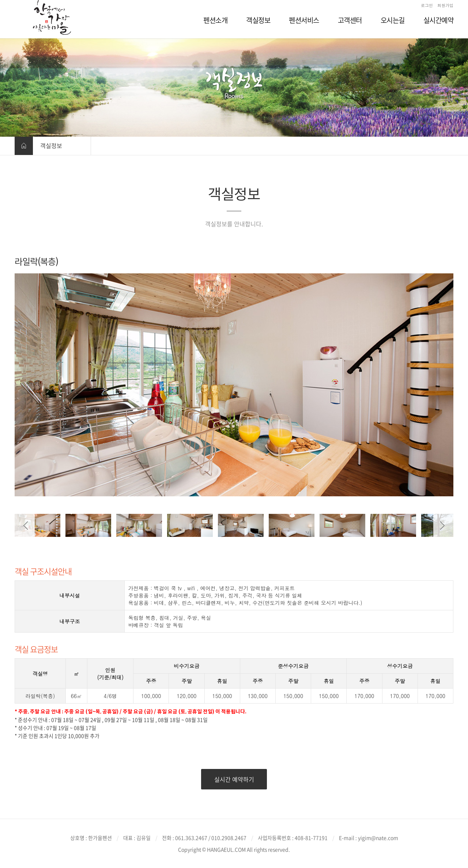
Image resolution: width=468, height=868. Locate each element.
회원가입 (445, 5)
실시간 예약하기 (234, 779)
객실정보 (51, 145)
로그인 (427, 5)
